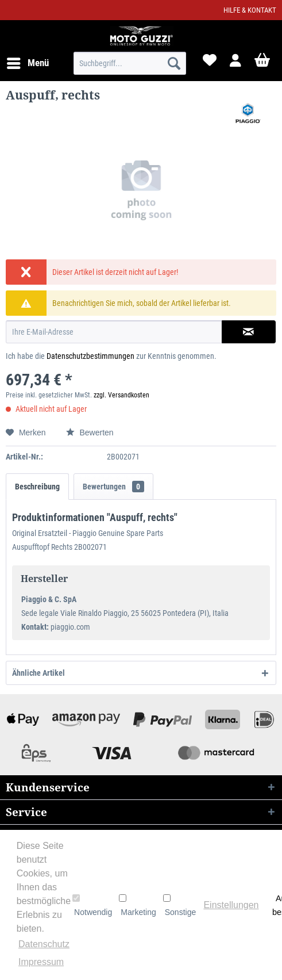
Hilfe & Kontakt (250, 10)
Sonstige (179, 905)
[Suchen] (174, 63)
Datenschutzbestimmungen (90, 356)
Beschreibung (37, 487)
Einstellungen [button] (231, 905)
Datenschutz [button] (44, 944)
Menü (28, 61)
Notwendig (92, 905)
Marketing (137, 905)
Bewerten (90, 432)
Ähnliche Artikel (38, 673)
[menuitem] (27, 63)
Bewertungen (113, 487)
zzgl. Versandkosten (121, 395)
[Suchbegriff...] (130, 63)
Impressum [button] (41, 962)
